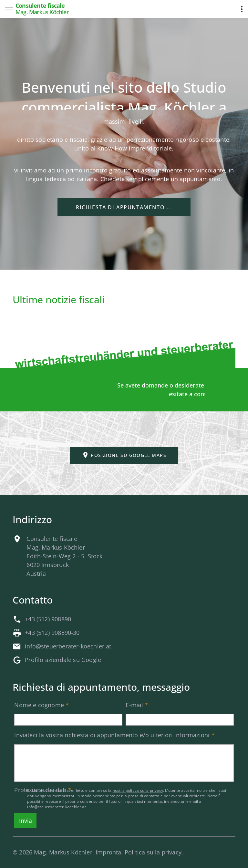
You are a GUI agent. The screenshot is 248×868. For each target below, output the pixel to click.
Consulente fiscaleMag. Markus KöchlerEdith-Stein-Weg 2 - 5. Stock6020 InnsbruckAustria (64, 556)
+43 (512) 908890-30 (52, 633)
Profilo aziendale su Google (63, 660)
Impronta (108, 852)
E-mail (134, 705)
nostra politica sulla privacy (138, 790)
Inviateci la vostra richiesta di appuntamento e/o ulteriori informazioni (112, 735)
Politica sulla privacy (153, 852)
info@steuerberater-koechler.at (68, 646)
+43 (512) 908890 (48, 619)
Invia (26, 821)
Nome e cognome (39, 705)
